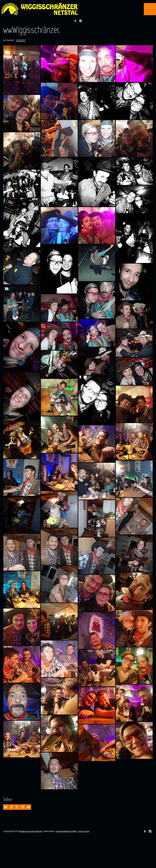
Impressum (84, 831)
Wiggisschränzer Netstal (31, 831)
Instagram (81, 21)
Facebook (75, 21)
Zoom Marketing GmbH (66, 831)
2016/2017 (21, 40)
